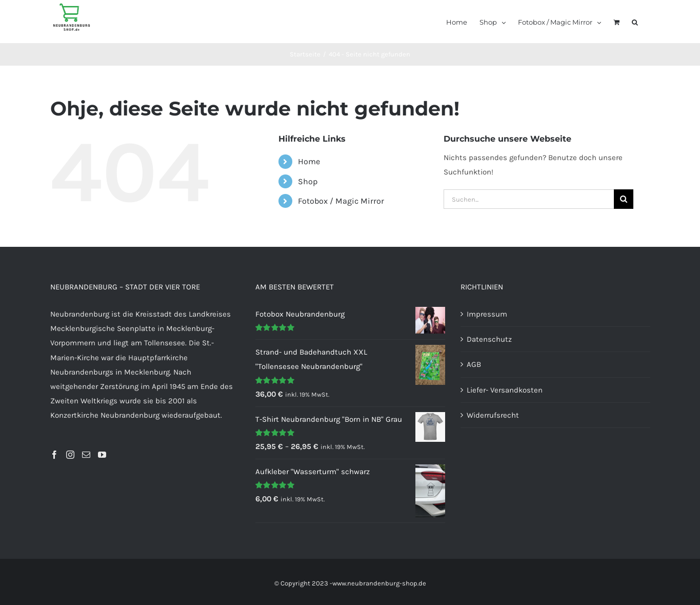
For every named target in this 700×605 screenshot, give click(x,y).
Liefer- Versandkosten (505, 390)
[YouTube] (102, 455)
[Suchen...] (529, 199)
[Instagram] (70, 455)
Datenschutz (489, 339)
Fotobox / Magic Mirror (341, 201)
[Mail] (86, 455)
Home (309, 161)
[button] (635, 22)
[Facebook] (54, 455)
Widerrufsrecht (493, 415)
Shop (308, 181)
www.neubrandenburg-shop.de (379, 583)
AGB (474, 364)
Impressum (487, 314)
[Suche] (624, 199)
